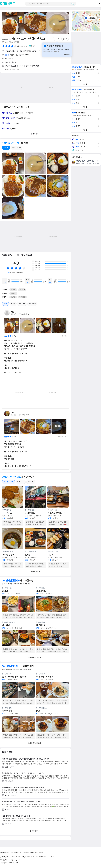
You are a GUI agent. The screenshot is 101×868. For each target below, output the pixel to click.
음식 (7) (6, 148)
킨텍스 (76, 96)
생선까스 (77, 80)
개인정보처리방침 (16, 852)
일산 (76, 103)
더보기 (85, 84)
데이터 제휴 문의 (4, 852)
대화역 (76, 99)
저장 (57, 39)
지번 (41, 51)
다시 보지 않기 (67, 54)
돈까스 (76, 73)
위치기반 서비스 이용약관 (37, 852)
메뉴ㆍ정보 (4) (17, 148)
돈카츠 (76, 77)
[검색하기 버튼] (73, 4)
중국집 (76, 126)
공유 (65, 39)
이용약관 (25, 852)
